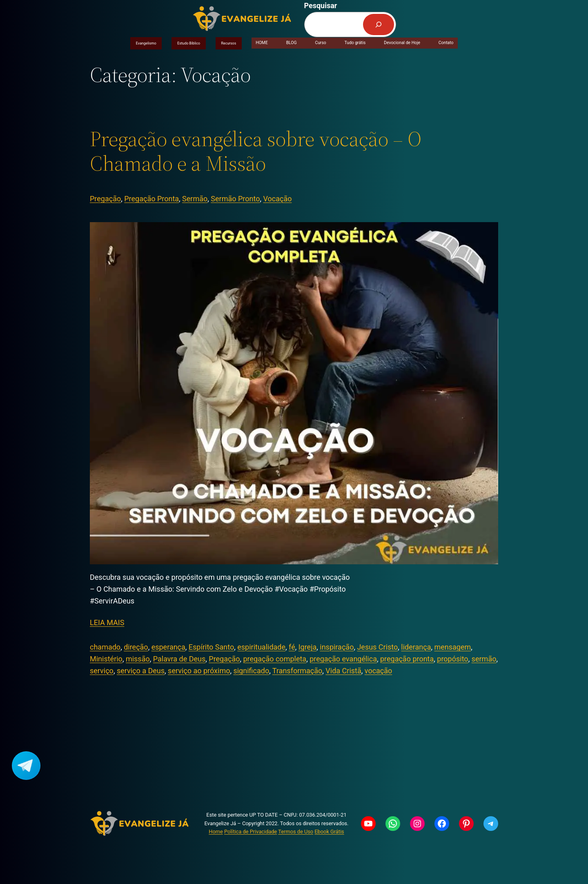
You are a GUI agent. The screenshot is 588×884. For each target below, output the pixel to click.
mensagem (453, 647)
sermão (484, 659)
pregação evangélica (343, 659)
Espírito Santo (211, 647)
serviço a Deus (141, 671)
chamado (105, 647)
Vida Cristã (343, 671)
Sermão (195, 199)
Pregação (105, 199)
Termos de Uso (296, 832)
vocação (379, 671)
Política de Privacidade (251, 832)
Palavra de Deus (179, 659)
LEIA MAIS (107, 622)
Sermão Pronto (235, 199)
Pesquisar (321, 6)
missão (138, 659)
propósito (452, 659)
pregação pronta (407, 659)
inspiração (337, 647)
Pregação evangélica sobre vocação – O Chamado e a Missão (256, 151)
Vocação (277, 199)
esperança (168, 647)
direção (136, 647)
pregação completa (275, 659)
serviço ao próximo (199, 671)
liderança (416, 647)
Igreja (308, 647)
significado (251, 671)
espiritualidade (261, 647)
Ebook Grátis (329, 832)
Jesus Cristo (377, 647)
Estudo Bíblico (189, 43)
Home (216, 832)
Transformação (297, 671)
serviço (102, 671)
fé (292, 647)
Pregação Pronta (151, 199)
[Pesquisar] (379, 24)
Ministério (106, 659)
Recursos (229, 43)
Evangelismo (146, 43)
